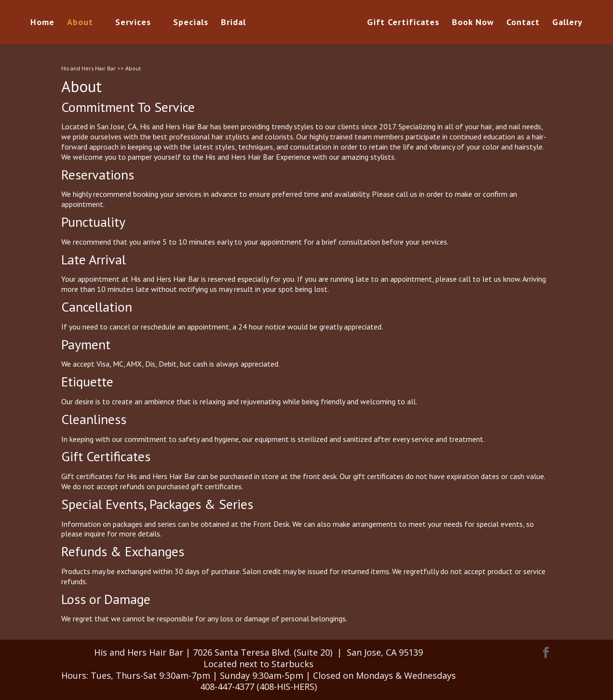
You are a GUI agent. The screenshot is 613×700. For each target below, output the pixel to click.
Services (133, 23)
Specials (191, 23)
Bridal (233, 23)
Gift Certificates (403, 23)
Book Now (473, 23)
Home (42, 23)
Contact (523, 23)
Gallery (567, 23)
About (80, 23)
